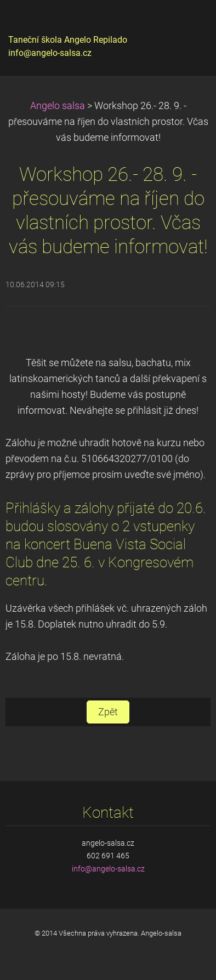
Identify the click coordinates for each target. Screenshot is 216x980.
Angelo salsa (58, 106)
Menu (186, 25)
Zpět (108, 712)
